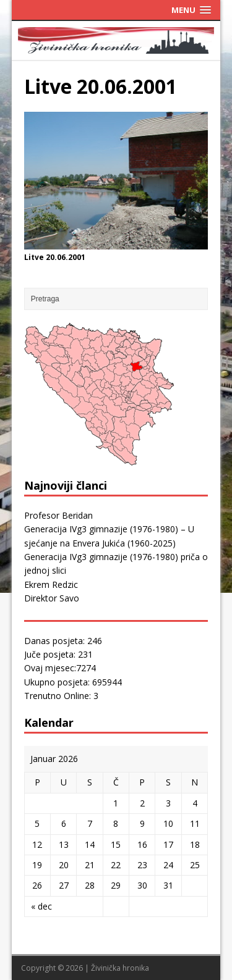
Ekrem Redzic (51, 584)
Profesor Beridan (58, 515)
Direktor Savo (52, 598)
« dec (41, 906)
